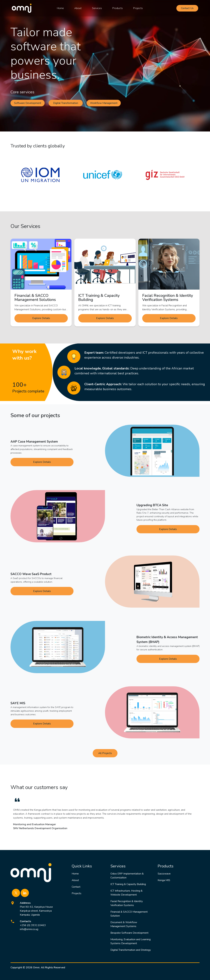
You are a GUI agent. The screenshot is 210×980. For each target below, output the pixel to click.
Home (60, 8)
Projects (138, 8)
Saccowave (164, 874)
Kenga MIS (164, 880)
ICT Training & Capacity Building (128, 884)
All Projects (105, 753)
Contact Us (187, 8)
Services (97, 8)
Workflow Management (104, 103)
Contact (76, 887)
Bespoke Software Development (129, 933)
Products (118, 8)
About (78, 8)
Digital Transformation (66, 103)
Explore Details (41, 318)
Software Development (28, 103)
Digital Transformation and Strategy (131, 950)
